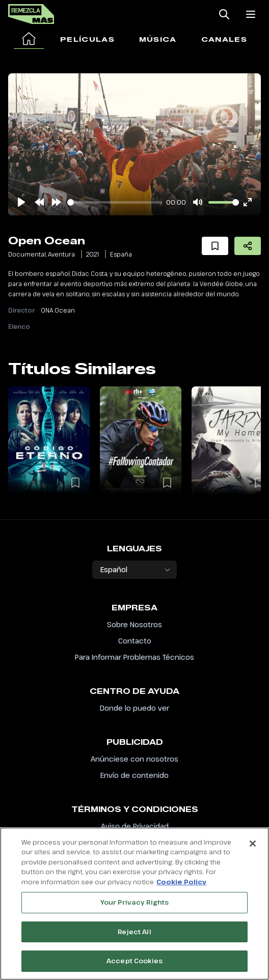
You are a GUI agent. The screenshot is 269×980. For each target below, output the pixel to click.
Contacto (135, 641)
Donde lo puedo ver (134, 708)
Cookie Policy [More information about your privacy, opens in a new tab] (181, 882)
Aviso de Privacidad (135, 826)
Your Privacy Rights (134, 903)
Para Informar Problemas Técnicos (134, 657)
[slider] (115, 202)
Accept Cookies (134, 961)
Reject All (134, 932)
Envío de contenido (134, 775)
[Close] (253, 844)
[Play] (21, 202)
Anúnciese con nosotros (134, 759)
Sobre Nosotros (134, 624)
